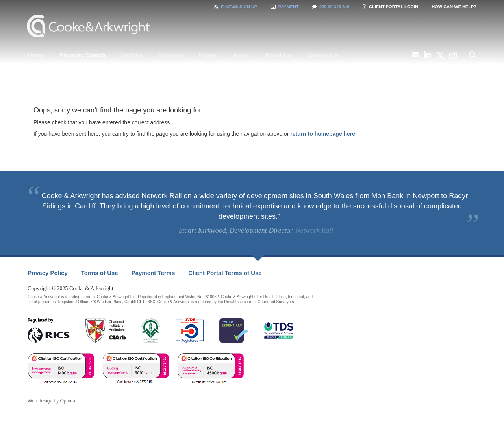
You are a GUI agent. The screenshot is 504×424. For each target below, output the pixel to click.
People (208, 55)
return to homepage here (323, 134)
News (242, 55)
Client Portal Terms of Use (225, 273)
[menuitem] (36, 55)
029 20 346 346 (331, 7)
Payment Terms (153, 273)
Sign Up (236, 7)
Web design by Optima (51, 401)
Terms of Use (100, 273)
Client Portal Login (391, 7)
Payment (285, 7)
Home (36, 55)
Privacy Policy (48, 273)
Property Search (83, 55)
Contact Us (322, 55)
